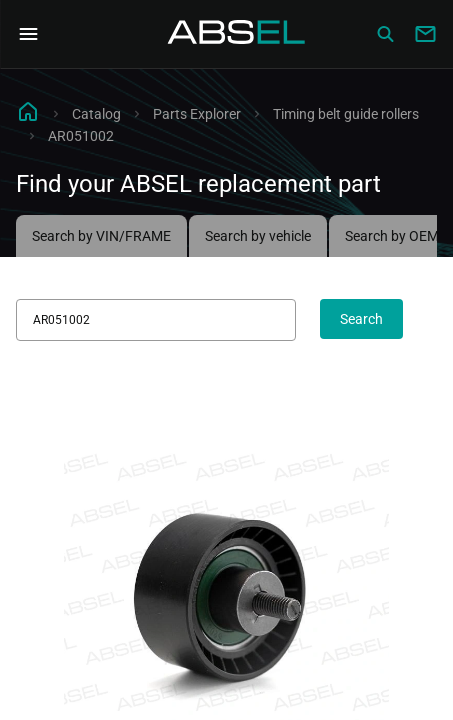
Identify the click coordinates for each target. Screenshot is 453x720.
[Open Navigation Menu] (28, 34)
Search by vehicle (258, 236)
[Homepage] (237, 34)
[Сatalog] (385, 34)
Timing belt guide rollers (346, 114)
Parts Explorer (197, 114)
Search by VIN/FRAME (101, 236)
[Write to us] (425, 34)
